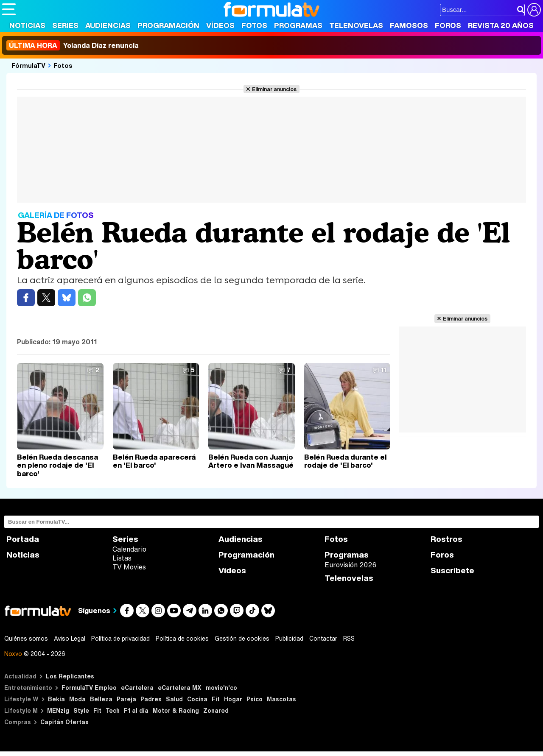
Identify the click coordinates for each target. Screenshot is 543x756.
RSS (349, 639)
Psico (255, 699)
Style (81, 710)
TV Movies (129, 567)
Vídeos (220, 25)
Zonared (216, 710)
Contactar (323, 639)
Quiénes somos (26, 639)
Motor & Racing (176, 710)
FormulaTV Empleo (89, 688)
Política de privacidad (120, 639)
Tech (113, 710)
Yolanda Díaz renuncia (73, 45)
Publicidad (289, 639)
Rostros (446, 539)
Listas (122, 558)
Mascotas (281, 699)
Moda (77, 699)
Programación (168, 25)
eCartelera (137, 688)
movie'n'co (221, 688)
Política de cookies (182, 639)
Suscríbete (452, 570)
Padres (151, 699)
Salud (174, 699)
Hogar (233, 699)
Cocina (197, 699)
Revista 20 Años (501, 25)
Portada (23, 539)
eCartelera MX (180, 688)
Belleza (101, 699)
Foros (448, 25)
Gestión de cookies (242, 639)
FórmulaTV (28, 65)
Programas (298, 25)
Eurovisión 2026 (350, 565)
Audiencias (108, 25)
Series (65, 25)
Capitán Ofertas (64, 722)
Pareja (126, 699)
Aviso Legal (70, 639)
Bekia (56, 699)
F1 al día (136, 710)
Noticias (27, 25)
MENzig (58, 710)
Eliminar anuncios (274, 89)
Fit (216, 699)
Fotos (254, 25)
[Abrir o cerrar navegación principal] (9, 9)
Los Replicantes (70, 676)
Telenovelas (356, 25)
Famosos (409, 25)
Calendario (129, 549)
